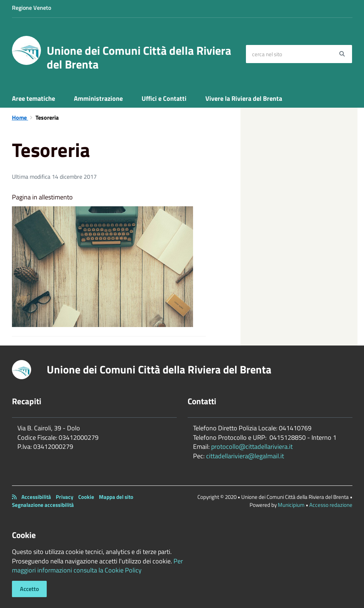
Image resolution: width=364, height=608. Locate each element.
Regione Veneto (32, 8)
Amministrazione (98, 98)
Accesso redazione (331, 505)
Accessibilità (36, 497)
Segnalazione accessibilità (43, 505)
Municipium (291, 505)
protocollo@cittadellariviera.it (252, 446)
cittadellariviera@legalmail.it (245, 456)
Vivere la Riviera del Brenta (244, 98)
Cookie (86, 497)
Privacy (65, 497)
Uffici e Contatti (164, 98)
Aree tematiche (34, 98)
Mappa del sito (116, 497)
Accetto (29, 589)
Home (20, 117)
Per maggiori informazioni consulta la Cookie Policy (97, 566)
